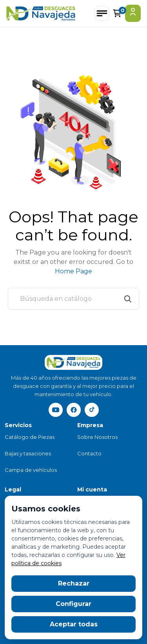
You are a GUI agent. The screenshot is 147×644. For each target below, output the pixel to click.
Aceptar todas (74, 624)
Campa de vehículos (31, 470)
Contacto (89, 453)
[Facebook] (74, 410)
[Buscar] (73, 299)
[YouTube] (56, 410)
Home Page (73, 271)
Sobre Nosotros (97, 437)
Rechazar (74, 583)
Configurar (73, 604)
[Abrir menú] (102, 13)
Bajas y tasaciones (28, 453)
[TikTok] (92, 410)
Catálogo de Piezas (30, 437)
